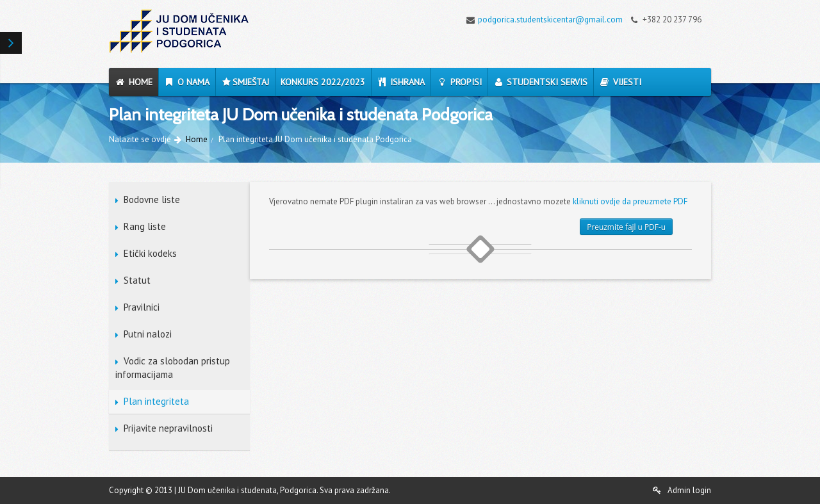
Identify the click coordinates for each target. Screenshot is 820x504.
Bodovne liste (152, 199)
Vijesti (620, 82)
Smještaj (245, 82)
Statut (137, 280)
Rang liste (145, 226)
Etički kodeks (150, 253)
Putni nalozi (148, 334)
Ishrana (401, 82)
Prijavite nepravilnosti (168, 428)
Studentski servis (541, 82)
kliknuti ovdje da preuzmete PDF (630, 201)
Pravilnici (142, 307)
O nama (187, 82)
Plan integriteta (156, 401)
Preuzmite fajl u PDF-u (626, 227)
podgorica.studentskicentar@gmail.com (541, 20)
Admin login (682, 490)
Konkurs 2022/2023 (323, 82)
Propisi (459, 82)
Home (134, 82)
